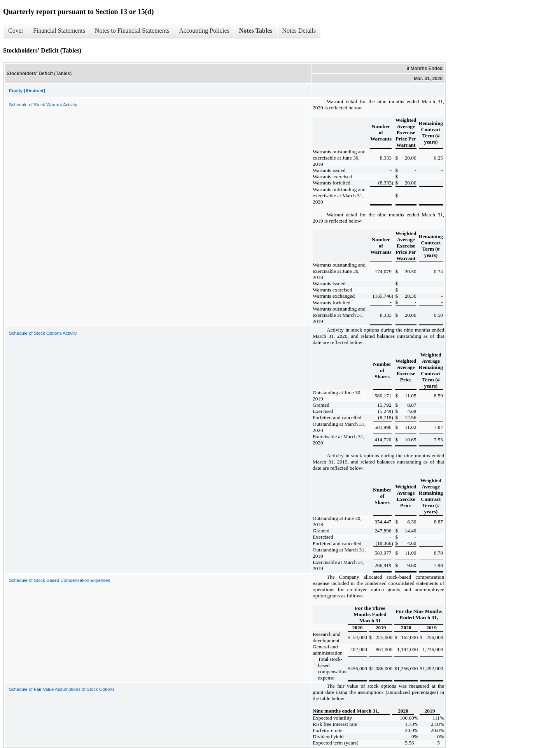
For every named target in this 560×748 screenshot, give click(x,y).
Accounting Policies (204, 31)
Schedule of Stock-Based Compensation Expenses (59, 580)
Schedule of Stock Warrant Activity (43, 105)
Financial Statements (59, 31)
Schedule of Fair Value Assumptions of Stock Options (62, 689)
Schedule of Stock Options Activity (43, 333)
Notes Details (299, 31)
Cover (16, 31)
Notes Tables (256, 31)
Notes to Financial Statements (132, 31)
